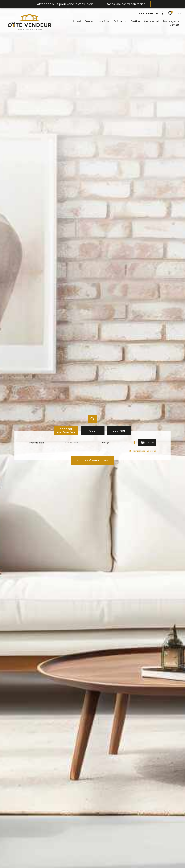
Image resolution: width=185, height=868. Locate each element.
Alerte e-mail (151, 21)
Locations (103, 21)
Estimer (119, 431)
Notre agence (171, 21)
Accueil (77, 21)
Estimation (120, 21)
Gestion (135, 21)
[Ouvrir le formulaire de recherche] (147, 443)
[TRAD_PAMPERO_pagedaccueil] (26, 30)
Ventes (89, 21)
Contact (174, 25)
